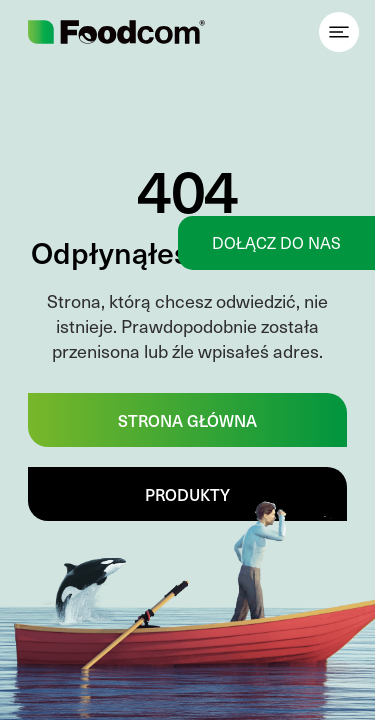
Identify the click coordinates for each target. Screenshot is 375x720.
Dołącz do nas (276, 242)
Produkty (187, 494)
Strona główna (187, 420)
